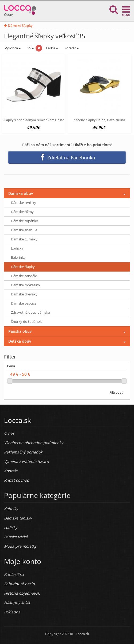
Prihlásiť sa (14, 574)
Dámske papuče (24, 303)
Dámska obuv (21, 193)
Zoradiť (71, 48)
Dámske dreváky (24, 294)
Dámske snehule (24, 230)
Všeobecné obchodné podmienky (34, 443)
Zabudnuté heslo (19, 584)
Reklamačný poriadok (23, 452)
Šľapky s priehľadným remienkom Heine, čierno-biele (44, 120)
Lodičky (17, 248)
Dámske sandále (24, 276)
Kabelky (11, 509)
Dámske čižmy (22, 212)
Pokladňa (12, 612)
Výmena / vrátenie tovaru (26, 461)
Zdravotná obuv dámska (30, 312)
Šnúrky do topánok (26, 321)
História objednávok (22, 593)
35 (30, 48)
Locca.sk (82, 634)
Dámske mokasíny (26, 285)
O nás (9, 433)
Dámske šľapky (18, 25)
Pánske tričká (16, 537)
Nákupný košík (17, 603)
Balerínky (18, 257)
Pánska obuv (20, 331)
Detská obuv (20, 341)
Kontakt (11, 471)
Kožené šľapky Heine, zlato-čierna (99, 120)
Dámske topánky (24, 221)
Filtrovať (116, 392)
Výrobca (12, 48)
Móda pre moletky (20, 546)
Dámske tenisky (24, 203)
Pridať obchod (17, 480)
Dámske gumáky (24, 239)
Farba (52, 48)
